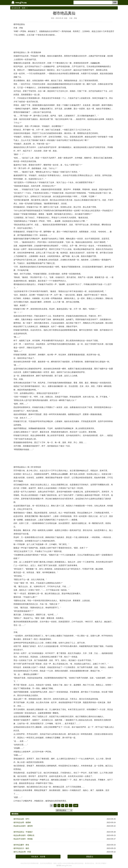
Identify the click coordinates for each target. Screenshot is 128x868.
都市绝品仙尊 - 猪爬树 (22, 822)
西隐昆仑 (90, 857)
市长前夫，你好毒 (38, 857)
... (71, 805)
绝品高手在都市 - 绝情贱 (23, 839)
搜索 (115, 2)
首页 (24, 8)
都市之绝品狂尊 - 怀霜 (22, 852)
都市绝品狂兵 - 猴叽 (21, 848)
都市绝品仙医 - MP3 (21, 819)
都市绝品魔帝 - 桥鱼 (21, 845)
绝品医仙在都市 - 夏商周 (23, 826)
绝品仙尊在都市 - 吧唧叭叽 (24, 835)
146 (76, 805)
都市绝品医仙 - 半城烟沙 (23, 832)
